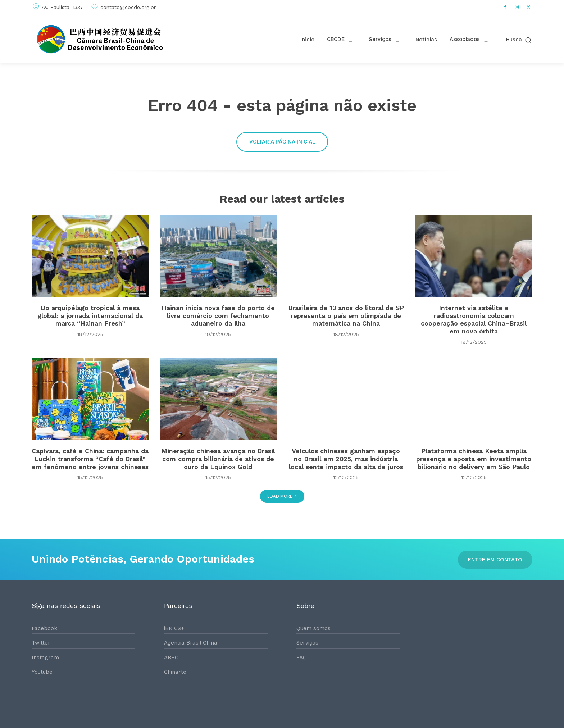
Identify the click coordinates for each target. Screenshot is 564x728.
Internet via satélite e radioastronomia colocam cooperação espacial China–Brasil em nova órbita (474, 319)
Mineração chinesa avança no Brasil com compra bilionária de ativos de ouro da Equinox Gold (218, 459)
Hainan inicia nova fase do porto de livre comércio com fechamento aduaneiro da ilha (218, 315)
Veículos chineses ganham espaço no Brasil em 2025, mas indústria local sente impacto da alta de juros (346, 459)
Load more (282, 496)
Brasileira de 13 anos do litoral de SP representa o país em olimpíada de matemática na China (346, 315)
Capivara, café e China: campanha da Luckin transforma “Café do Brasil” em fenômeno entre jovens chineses (90, 459)
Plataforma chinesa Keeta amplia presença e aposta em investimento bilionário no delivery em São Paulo (474, 459)
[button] (519, 40)
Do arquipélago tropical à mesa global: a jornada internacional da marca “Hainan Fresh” (90, 315)
